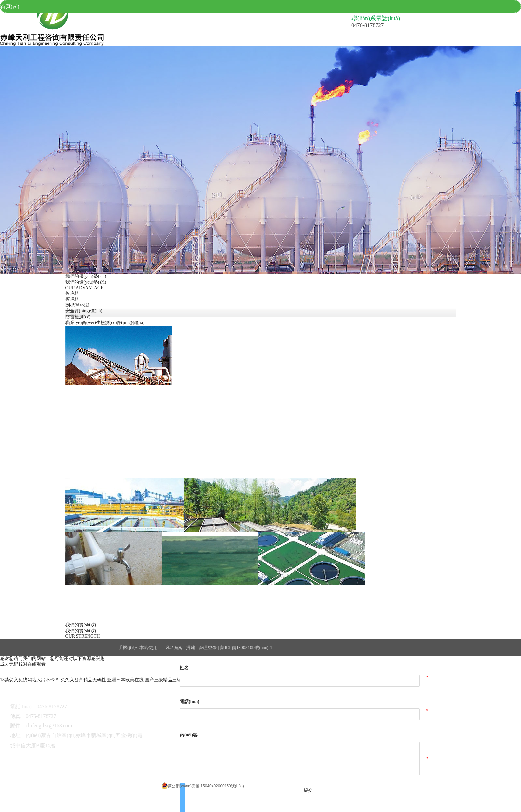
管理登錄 (208, 648)
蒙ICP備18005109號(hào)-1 (246, 648)
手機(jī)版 (128, 648)
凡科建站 (171, 648)
